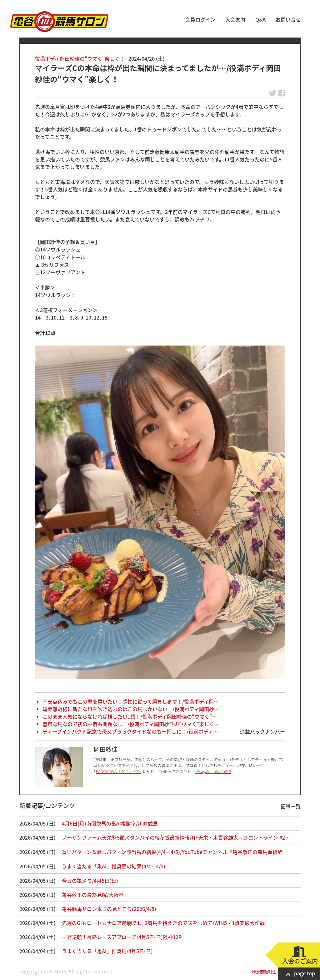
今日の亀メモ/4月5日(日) (90, 881)
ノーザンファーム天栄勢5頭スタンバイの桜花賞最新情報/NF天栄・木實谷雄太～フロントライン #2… (176, 837)
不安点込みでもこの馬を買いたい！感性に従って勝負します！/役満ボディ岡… (131, 701)
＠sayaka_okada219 (213, 771)
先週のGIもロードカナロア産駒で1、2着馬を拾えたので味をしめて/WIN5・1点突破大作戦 (163, 923)
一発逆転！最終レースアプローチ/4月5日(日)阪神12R (122, 937)
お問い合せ (288, 19)
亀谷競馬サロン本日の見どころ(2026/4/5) (109, 909)
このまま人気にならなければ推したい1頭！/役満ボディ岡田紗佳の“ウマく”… (130, 716)
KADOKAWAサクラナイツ (118, 771)
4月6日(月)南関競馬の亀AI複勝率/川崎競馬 (110, 823)
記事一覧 (291, 806)
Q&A (260, 19)
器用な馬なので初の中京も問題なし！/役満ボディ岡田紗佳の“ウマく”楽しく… (131, 724)
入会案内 (235, 19)
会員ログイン (200, 19)
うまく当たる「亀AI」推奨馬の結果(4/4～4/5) (114, 866)
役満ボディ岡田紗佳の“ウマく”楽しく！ (80, 58)
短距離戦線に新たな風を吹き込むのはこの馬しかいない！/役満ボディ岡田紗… (131, 709)
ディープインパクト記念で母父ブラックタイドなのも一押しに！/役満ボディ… (130, 731)
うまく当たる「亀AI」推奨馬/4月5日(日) (107, 951)
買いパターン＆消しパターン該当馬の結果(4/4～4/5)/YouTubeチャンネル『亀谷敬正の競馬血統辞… (175, 852)
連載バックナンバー (262, 731)
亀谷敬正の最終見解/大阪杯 (93, 895)
